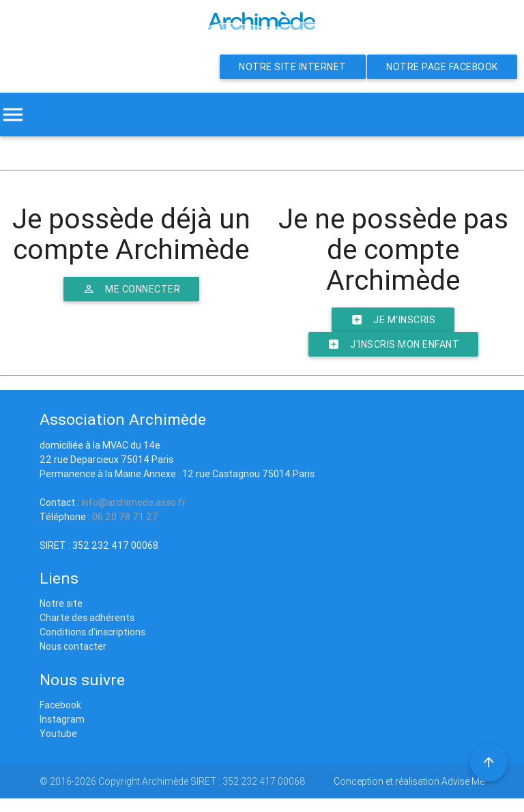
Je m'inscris (393, 320)
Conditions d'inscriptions (92, 632)
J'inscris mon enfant (393, 344)
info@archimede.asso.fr (133, 502)
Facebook (60, 705)
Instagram (62, 719)
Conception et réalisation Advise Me (409, 781)
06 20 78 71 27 (125, 517)
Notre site (61, 603)
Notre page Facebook (442, 67)
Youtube (58, 734)
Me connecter (131, 289)
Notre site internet (293, 67)
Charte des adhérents (87, 618)
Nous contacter (73, 646)
